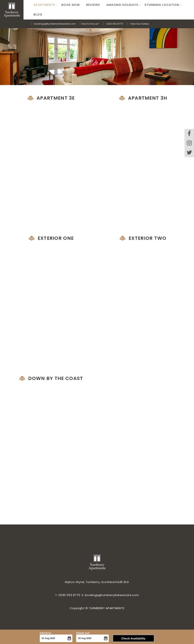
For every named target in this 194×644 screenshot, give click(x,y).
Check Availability (133, 638)
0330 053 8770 (115, 14)
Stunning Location (158, 5)
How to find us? (89, 14)
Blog (184, 5)
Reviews (90, 5)
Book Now (69, 5)
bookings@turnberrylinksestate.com (53, 14)
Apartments (45, 5)
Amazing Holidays (120, 5)
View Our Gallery (138, 14)
